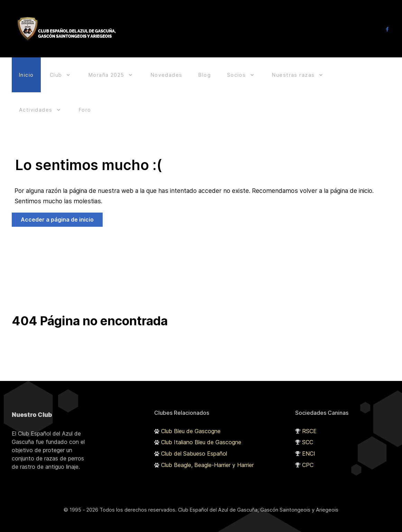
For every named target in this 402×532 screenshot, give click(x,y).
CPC (308, 455)
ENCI (309, 444)
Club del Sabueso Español (194, 444)
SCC (308, 433)
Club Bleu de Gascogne (191, 421)
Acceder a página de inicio (57, 210)
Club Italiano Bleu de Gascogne (201, 433)
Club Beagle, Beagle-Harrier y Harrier (207, 455)
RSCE (309, 421)
